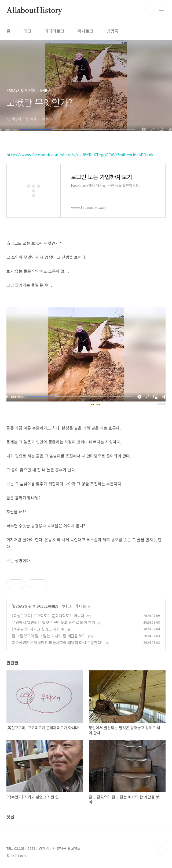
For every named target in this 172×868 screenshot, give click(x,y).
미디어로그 (54, 31)
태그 (27, 31)
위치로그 (85, 31)
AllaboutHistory (34, 11)
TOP (161, 851)
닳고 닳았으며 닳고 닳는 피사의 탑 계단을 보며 (49, 636)
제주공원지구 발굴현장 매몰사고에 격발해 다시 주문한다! (57, 642)
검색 (149, 11)
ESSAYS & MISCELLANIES (36, 606)
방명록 (112, 31)
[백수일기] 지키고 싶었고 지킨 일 (38, 629)
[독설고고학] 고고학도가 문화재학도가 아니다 (48, 616)
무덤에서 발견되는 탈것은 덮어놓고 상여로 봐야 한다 (54, 622)
